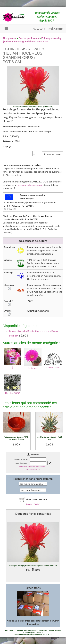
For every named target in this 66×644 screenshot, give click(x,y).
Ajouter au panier (53, 154)
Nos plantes (10, 38)
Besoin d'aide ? (33, 504)
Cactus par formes (29, 38)
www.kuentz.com (48, 28)
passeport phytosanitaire (30, 185)
